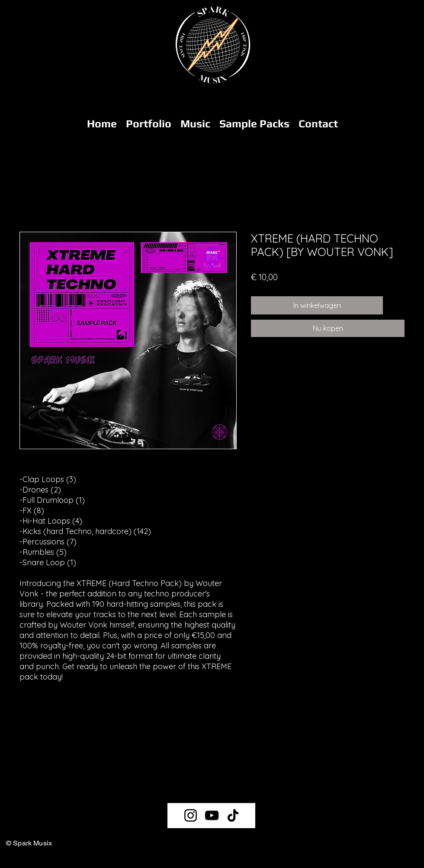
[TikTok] (233, 815)
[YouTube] (212, 815)
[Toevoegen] (395, 305)
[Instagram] (191, 815)
